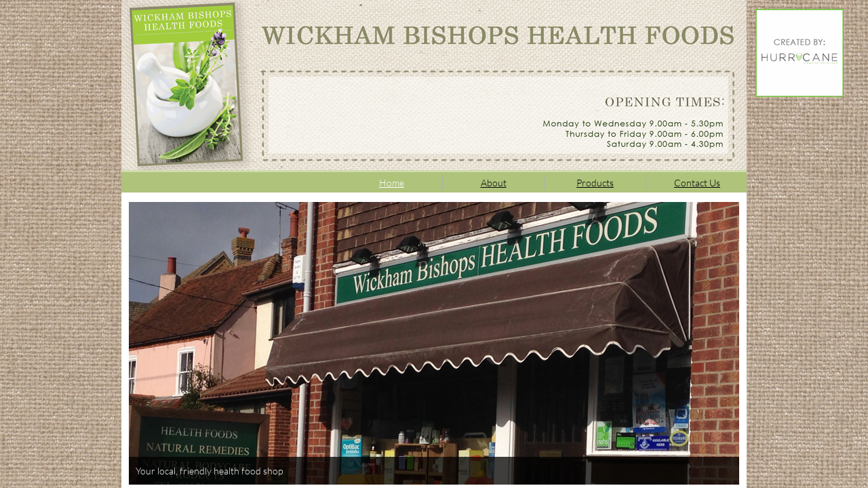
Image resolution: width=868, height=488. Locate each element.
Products (595, 183)
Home (392, 183)
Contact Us (697, 183)
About (494, 183)
